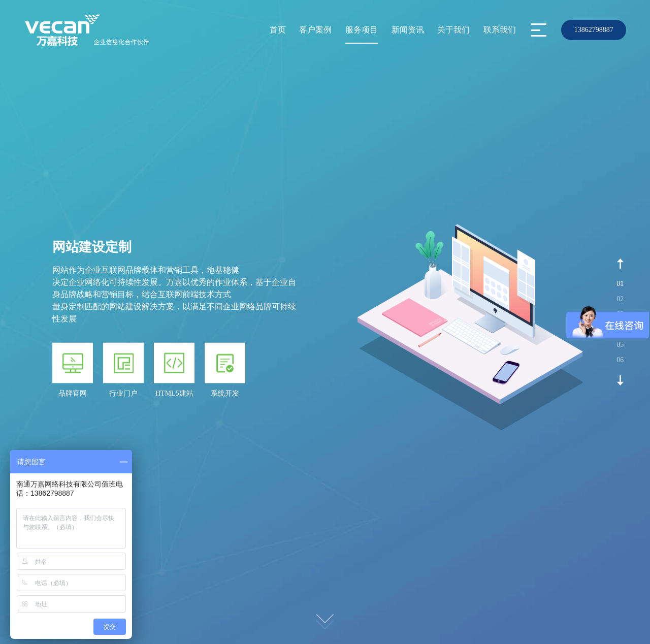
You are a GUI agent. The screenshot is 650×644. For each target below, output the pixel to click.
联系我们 (500, 30)
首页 (278, 30)
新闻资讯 (408, 30)
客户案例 (315, 30)
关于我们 (453, 30)
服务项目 (362, 30)
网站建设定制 (92, 247)
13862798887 (594, 30)
